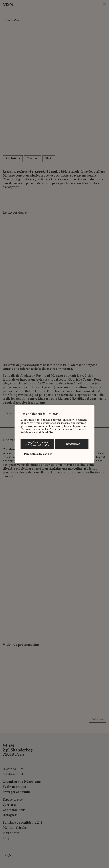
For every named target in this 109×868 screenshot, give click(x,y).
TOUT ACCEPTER (72, 444)
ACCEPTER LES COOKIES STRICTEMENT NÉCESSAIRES (37, 444)
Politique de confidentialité (37, 433)
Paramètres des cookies (38, 454)
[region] (54, 434)
